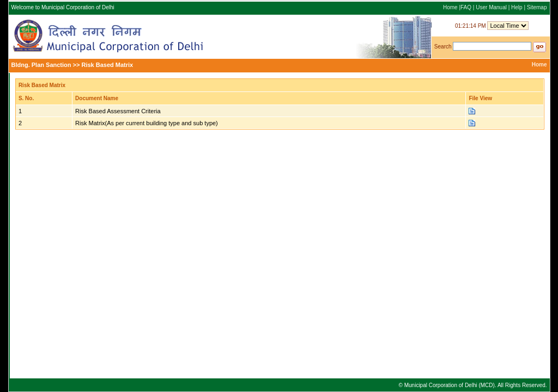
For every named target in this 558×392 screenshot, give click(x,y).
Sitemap (537, 7)
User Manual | (493, 7)
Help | (519, 7)
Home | (452, 7)
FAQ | (468, 7)
